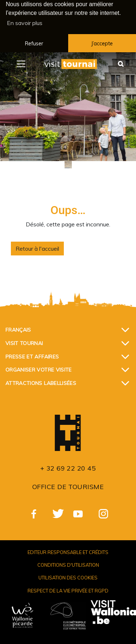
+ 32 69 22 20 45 (68, 467)
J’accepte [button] (102, 44)
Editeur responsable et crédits (68, 551)
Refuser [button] (34, 44)
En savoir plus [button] (25, 23)
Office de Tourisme (68, 486)
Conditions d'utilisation (68, 564)
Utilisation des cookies (68, 577)
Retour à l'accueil (37, 247)
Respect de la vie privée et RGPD (68, 589)
